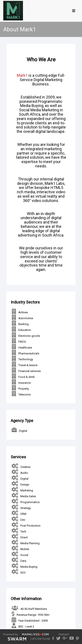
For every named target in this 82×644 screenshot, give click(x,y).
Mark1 (22, 75)
